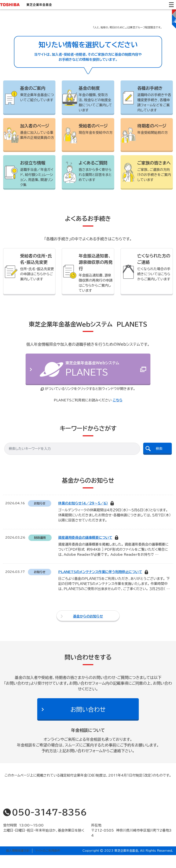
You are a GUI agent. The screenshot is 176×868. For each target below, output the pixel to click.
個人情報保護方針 (18, 864)
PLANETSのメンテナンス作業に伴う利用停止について (100, 585)
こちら (118, 413)
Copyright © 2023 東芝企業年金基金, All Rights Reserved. (128, 864)
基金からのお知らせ (88, 629)
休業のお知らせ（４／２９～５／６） (83, 516)
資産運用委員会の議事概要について (85, 550)
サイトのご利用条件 (48, 864)
